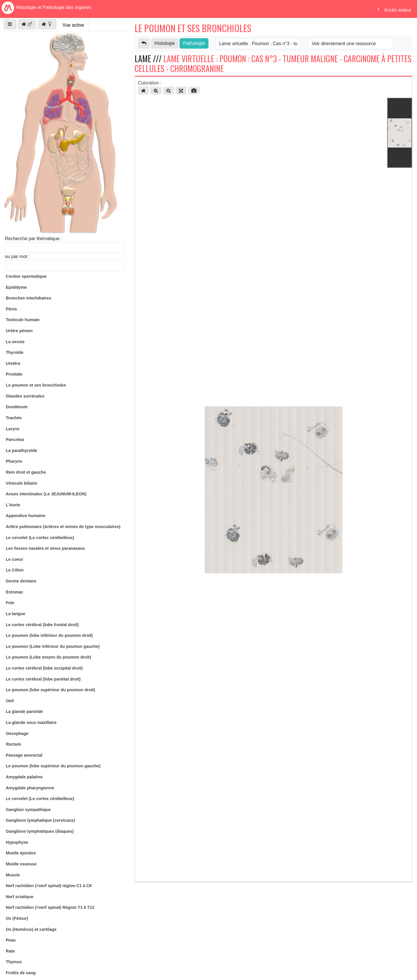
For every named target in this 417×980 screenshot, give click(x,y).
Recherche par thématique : (33, 239)
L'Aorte (13, 505)
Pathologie (194, 43)
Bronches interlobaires (29, 298)
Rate (10, 951)
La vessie (15, 342)
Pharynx (14, 461)
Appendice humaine (26, 516)
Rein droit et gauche (26, 472)
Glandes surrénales (25, 396)
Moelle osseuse (21, 864)
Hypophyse (17, 842)
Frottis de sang (21, 973)
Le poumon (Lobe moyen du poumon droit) (48, 657)
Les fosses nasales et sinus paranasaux (45, 548)
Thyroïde (15, 352)
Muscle (13, 875)
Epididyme (16, 287)
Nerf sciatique (20, 897)
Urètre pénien (19, 331)
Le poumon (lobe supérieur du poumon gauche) (53, 766)
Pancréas (15, 440)
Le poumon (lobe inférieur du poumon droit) (49, 635)
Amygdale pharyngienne (30, 788)
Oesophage (17, 733)
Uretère (13, 363)
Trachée (14, 418)
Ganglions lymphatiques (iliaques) (40, 831)
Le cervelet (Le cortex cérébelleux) (40, 538)
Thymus (14, 962)
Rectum (13, 744)
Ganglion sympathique (28, 810)
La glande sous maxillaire (31, 722)
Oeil (10, 701)
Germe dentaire (21, 581)
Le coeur (14, 559)
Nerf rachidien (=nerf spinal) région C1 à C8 (49, 886)
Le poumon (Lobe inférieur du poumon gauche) (53, 646)
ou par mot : (17, 257)
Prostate (14, 374)
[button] (10, 24)
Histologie (164, 43)
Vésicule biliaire (22, 483)
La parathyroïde (21, 451)
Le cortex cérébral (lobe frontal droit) (42, 625)
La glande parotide (24, 711)
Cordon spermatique (26, 276)
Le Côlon (15, 570)
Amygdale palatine (24, 777)
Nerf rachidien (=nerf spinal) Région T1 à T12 (50, 907)
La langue (15, 614)
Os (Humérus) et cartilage (31, 929)
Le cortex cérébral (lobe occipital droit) (44, 668)
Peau (11, 940)
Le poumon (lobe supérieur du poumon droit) (51, 690)
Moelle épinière (21, 853)
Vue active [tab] (73, 25)
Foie (10, 603)
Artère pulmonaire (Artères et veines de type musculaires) (63, 527)
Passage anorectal (24, 755)
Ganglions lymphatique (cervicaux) (40, 820)
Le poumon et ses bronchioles (36, 385)
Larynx (13, 429)
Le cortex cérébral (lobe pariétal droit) (43, 679)
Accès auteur (398, 10)
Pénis (11, 309)
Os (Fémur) (17, 918)
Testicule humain (23, 320)
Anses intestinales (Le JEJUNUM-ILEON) (46, 494)
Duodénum (17, 407)
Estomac (14, 592)
